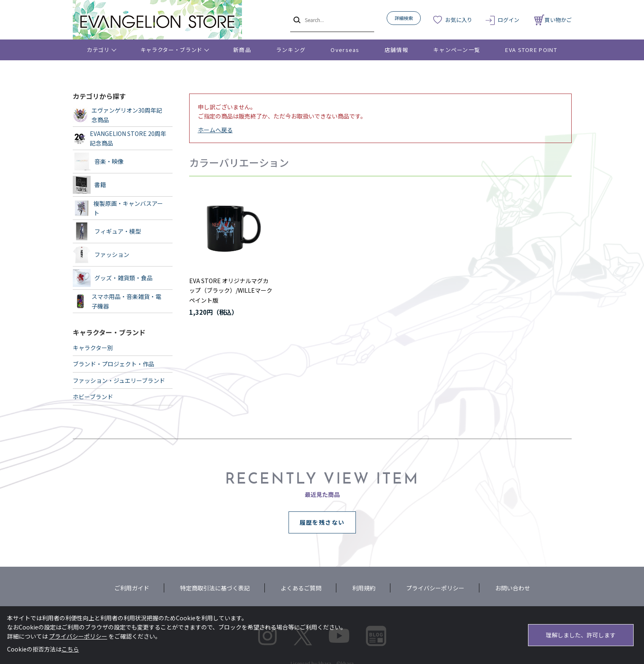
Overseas (345, 50)
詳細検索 (404, 18)
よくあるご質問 (301, 588)
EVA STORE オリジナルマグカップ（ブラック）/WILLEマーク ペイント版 (231, 291)
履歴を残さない (322, 522)
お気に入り (459, 20)
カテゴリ (98, 50)
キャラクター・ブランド (171, 50)
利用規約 (364, 588)
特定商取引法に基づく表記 (215, 588)
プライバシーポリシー (435, 588)
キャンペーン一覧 (457, 50)
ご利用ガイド (132, 588)
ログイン (508, 20)
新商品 (242, 50)
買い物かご (553, 20)
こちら (70, 649)
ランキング (291, 50)
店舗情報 (396, 50)
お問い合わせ (513, 588)
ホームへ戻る (215, 130)
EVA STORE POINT (531, 50)
